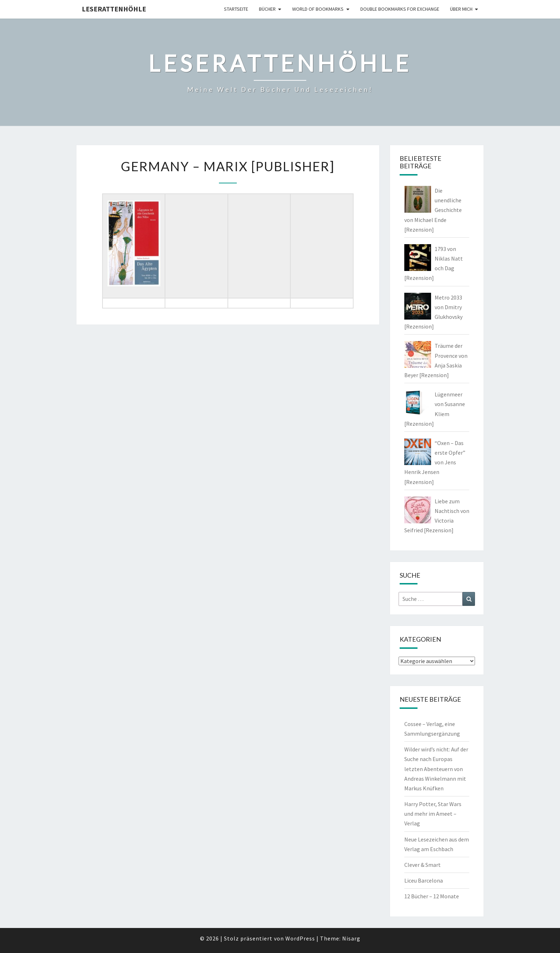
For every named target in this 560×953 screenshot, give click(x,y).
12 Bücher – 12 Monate (432, 896)
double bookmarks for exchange (400, 9)
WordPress (300, 938)
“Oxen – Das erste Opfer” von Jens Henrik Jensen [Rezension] (435, 462)
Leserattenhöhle (114, 9)
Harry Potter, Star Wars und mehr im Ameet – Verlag (433, 814)
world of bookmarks (318, 9)
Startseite (236, 9)
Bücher (267, 9)
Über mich (461, 9)
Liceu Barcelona (424, 880)
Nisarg (351, 938)
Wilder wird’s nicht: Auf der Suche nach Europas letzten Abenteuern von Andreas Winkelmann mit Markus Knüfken (436, 769)
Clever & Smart (422, 865)
